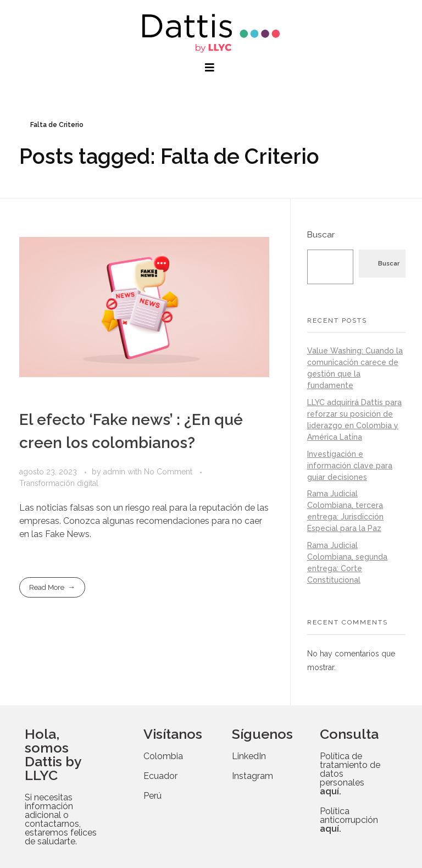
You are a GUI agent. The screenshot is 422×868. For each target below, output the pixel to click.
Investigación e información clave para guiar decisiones (350, 466)
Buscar (321, 235)
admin (115, 472)
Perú (152, 796)
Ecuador (160, 776)
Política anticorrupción (349, 820)
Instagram (252, 776)
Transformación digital (59, 483)
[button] (211, 68)
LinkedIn (249, 756)
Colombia (163, 756)
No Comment (168, 472)
